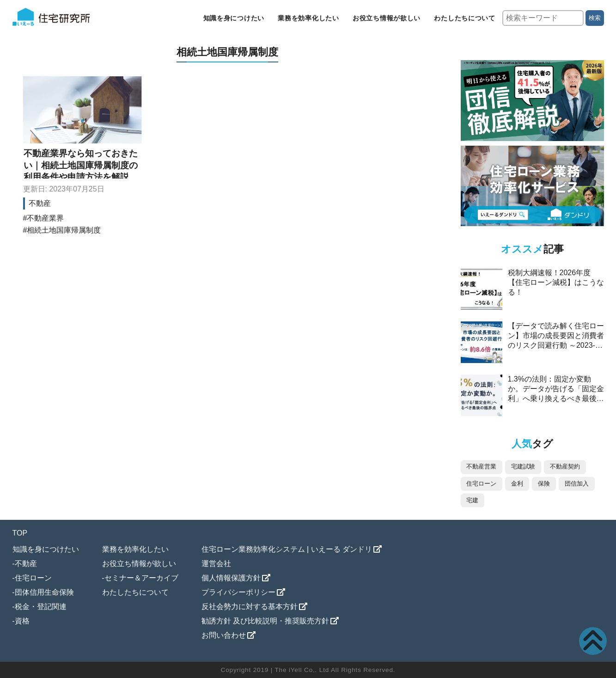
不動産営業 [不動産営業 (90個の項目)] (481, 466)
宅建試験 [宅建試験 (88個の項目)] (523, 466)
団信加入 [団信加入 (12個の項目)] (577, 484)
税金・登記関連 (41, 607)
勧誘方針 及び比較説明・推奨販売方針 (265, 621)
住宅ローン (33, 578)
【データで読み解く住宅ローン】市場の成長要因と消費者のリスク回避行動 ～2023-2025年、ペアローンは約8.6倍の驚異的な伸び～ (556, 345)
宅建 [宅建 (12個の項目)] (472, 500)
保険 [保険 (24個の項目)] (544, 484)
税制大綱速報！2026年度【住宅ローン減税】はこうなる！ (556, 282)
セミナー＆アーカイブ (141, 578)
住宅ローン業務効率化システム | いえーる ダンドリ (287, 549)
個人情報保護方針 (231, 578)
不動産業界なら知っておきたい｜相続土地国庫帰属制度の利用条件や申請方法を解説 (81, 165)
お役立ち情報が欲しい (387, 18)
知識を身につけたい (234, 18)
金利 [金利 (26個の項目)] (517, 484)
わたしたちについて (464, 18)
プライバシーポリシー (238, 592)
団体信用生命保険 (44, 592)
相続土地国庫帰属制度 (64, 230)
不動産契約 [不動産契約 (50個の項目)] (565, 466)
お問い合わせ (224, 635)
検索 (595, 18)
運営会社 (216, 564)
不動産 (40, 203)
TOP (20, 533)
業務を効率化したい (308, 18)
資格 (22, 621)
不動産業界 (45, 218)
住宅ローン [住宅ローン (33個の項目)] (481, 484)
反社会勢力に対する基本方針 (250, 607)
